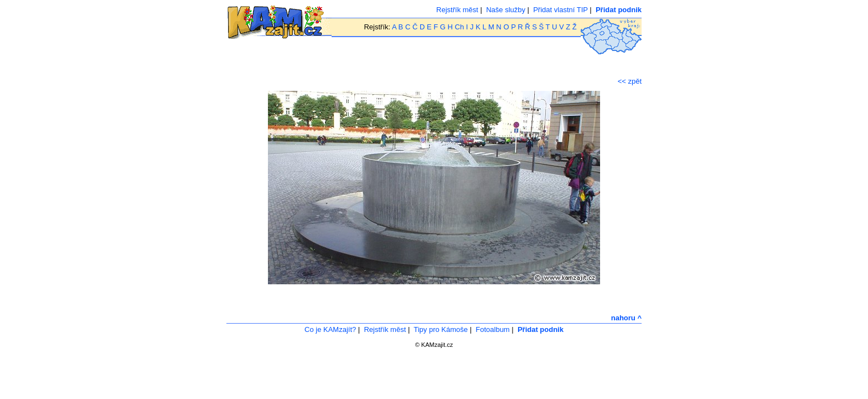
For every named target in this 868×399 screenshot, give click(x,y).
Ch (460, 27)
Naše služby (506, 10)
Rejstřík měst (457, 10)
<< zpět (630, 81)
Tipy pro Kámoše (441, 329)
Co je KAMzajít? (330, 329)
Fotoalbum (492, 329)
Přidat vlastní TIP (560, 10)
